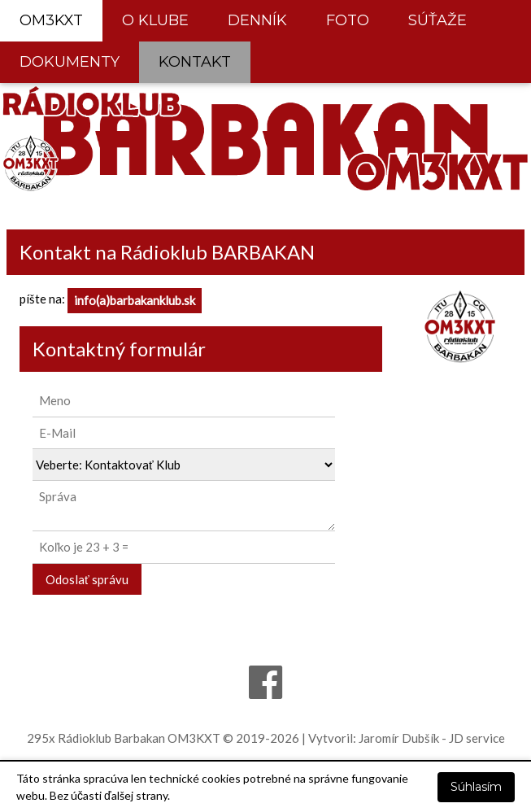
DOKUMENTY (70, 62)
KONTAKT (195, 62)
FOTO (348, 20)
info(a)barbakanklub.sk (135, 300)
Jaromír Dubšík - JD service (432, 738)
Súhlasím (476, 787)
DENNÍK (257, 20)
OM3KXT (51, 20)
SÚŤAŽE (437, 20)
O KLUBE (155, 20)
